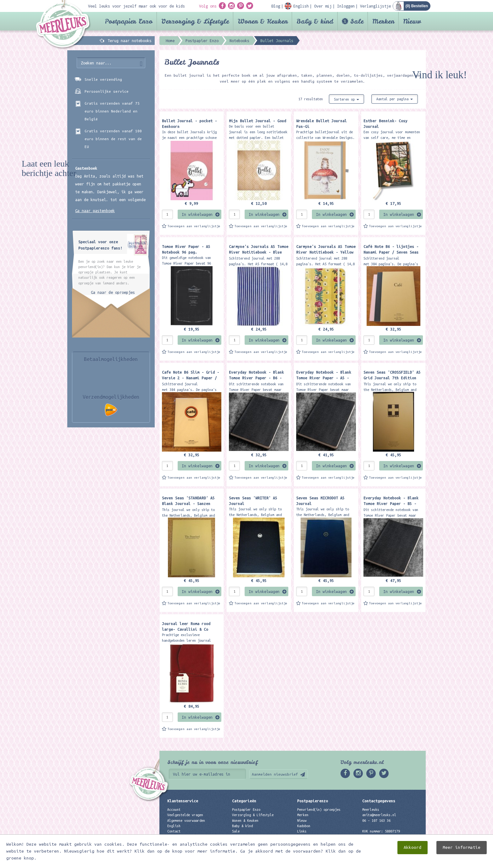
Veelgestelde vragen (185, 815)
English (174, 826)
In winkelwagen (197, 214)
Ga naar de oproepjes (113, 292)
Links (302, 831)
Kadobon (304, 826)
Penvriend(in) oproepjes (319, 810)
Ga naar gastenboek (95, 211)
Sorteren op (346, 99)
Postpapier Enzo (129, 21)
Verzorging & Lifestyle (195, 21)
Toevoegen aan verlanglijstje (194, 226)
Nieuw (412, 21)
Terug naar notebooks (130, 41)
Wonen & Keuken (263, 21)
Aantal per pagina (395, 99)
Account (174, 810)
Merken (383, 21)
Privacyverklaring (183, 837)
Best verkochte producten (255, 842)
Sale (357, 21)
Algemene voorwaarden (186, 821)
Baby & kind (315, 21)
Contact (174, 831)
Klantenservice (183, 801)
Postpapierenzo (313, 801)
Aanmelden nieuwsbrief (275, 774)
